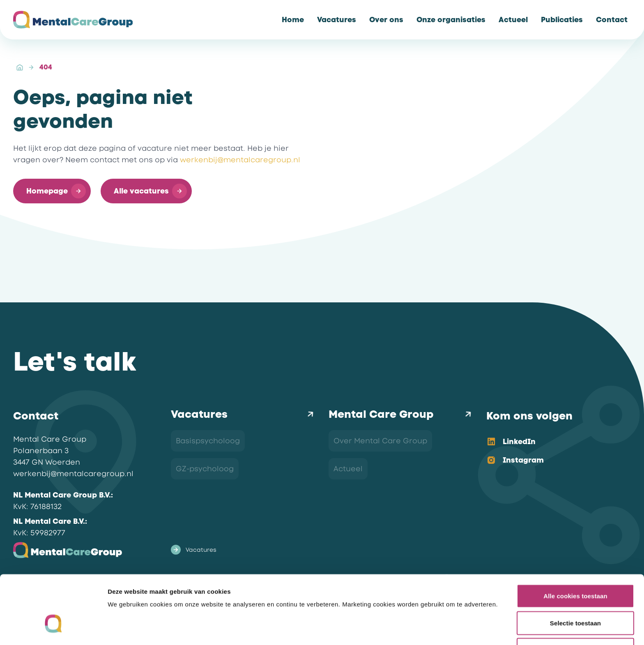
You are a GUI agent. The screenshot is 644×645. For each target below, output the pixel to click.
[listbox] (552, 451)
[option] (552, 442)
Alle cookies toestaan (575, 544)
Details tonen (444, 629)
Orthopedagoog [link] (207, 497)
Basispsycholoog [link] (208, 441)
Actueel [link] (348, 469)
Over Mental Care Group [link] (380, 441)
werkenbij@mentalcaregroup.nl (240, 160)
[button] (52, 191)
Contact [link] (349, 497)
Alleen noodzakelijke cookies (575, 598)
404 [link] (46, 67)
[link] (293, 20)
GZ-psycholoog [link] (205, 469)
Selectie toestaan (575, 571)
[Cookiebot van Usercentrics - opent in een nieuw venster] (53, 629)
